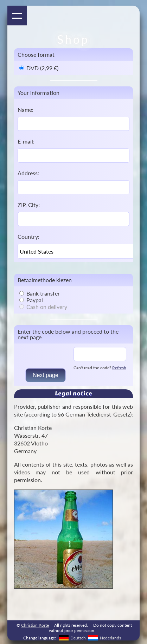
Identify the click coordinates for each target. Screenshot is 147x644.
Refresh (119, 368)
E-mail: (26, 141)
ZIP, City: (29, 205)
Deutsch (78, 638)
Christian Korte (35, 625)
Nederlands (110, 638)
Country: (28, 236)
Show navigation (17, 16)
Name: (25, 110)
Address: (28, 173)
